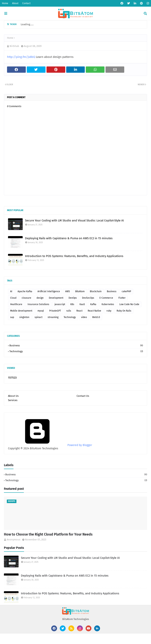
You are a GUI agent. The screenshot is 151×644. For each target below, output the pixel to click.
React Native (94, 311)
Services (13, 400)
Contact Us (83, 396)
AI (11, 291)
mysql (41, 311)
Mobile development (21, 311)
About (15, 3)
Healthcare (16, 304)
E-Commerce (106, 298)
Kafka (93, 304)
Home (5, 3)
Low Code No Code (129, 304)
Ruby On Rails (124, 311)
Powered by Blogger (50, 445)
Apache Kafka (25, 291)
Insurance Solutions (38, 304)
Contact (26, 3)
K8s (72, 304)
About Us (13, 396)
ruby (109, 311)
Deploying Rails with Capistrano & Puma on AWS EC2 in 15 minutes (69, 238)
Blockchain (96, 291)
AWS (68, 291)
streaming (53, 317)
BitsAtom (80, 291)
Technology (70, 317)
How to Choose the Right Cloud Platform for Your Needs (48, 534)
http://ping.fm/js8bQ (21, 57)
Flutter (122, 298)
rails (69, 311)
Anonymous (13, 540)
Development (56, 298)
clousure (26, 298)
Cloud (13, 298)
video (84, 317)
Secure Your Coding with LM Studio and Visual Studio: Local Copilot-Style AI (74, 220)
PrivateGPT (55, 311)
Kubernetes (108, 304)
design (40, 298)
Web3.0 (96, 317)
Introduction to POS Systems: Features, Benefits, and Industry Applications (74, 256)
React (79, 311)
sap (12, 317)
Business (112, 291)
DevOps (73, 298)
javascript (60, 304)
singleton (24, 317)
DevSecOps (88, 298)
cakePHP (126, 291)
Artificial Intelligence (49, 291)
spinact (38, 317)
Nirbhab (14, 46)
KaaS (82, 304)
